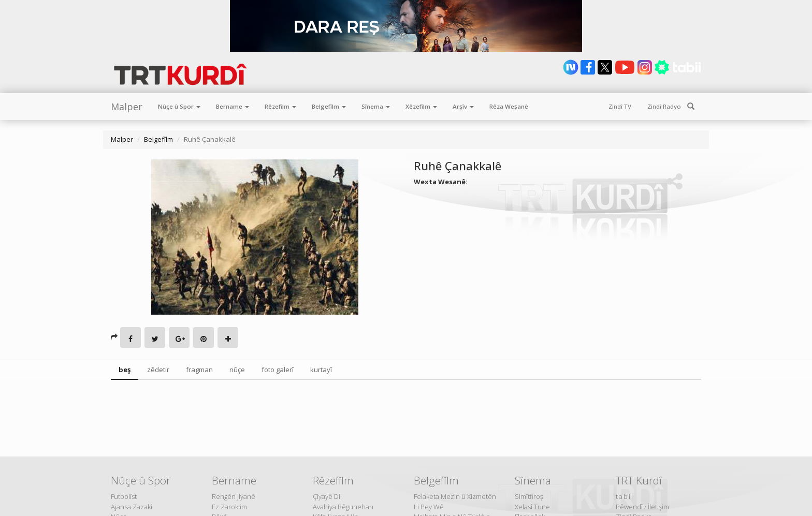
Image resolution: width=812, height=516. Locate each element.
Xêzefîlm (421, 106)
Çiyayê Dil (327, 496)
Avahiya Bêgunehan (343, 507)
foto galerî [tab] (278, 370)
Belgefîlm (329, 106)
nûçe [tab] (237, 370)
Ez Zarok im (229, 507)
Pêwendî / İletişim (642, 507)
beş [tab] (125, 370)
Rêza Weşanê (509, 106)
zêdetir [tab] (158, 370)
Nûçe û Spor (179, 106)
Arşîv (463, 106)
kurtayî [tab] (321, 370)
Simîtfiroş (529, 496)
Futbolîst (124, 496)
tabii (625, 496)
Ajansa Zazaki (132, 507)
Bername (233, 106)
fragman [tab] (199, 370)
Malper (127, 107)
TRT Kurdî (639, 480)
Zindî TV (620, 106)
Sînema (376, 106)
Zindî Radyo (664, 106)
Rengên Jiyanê (234, 496)
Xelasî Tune (532, 507)
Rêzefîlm (280, 106)
